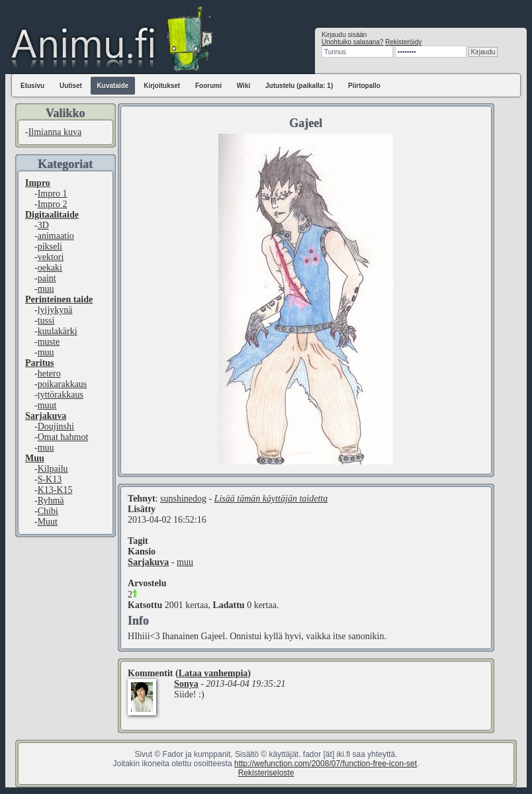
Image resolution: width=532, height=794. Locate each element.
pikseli (50, 246)
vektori (51, 257)
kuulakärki (58, 331)
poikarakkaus (63, 384)
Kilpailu (53, 469)
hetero (49, 374)
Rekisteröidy (403, 42)
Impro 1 (53, 194)
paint (47, 278)
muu (46, 289)
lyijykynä (55, 310)
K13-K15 (55, 490)
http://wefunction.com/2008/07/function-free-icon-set (326, 764)
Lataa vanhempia (213, 673)
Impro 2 (53, 204)
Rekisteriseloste (266, 773)
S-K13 (50, 479)
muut (47, 405)
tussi (46, 321)
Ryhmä (51, 501)
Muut (48, 522)
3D (43, 225)
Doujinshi (56, 426)
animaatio (56, 236)
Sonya (186, 684)
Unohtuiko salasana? (352, 42)
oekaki (50, 268)
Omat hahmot (63, 437)
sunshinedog (183, 499)
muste (49, 342)
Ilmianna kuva (55, 132)
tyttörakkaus (61, 395)
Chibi (48, 511)
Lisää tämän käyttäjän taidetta (271, 499)
